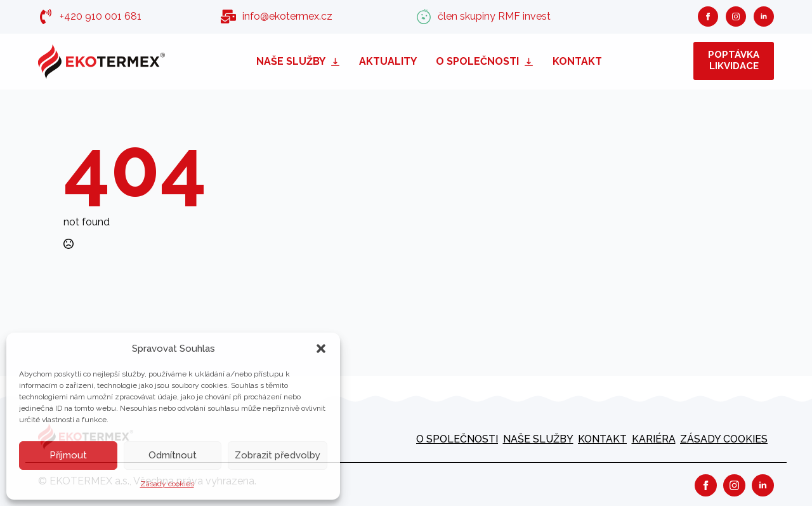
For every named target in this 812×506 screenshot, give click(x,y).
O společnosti (477, 61)
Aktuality (388, 61)
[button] (321, 349)
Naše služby (291, 61)
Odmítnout (173, 455)
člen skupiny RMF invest (494, 16)
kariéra (654, 439)
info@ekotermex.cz (287, 16)
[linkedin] (764, 17)
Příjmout (68, 455)
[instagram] (736, 17)
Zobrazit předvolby (278, 455)
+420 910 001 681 (101, 16)
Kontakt (577, 61)
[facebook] (708, 17)
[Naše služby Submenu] (337, 61)
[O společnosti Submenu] (531, 61)
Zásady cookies (167, 484)
